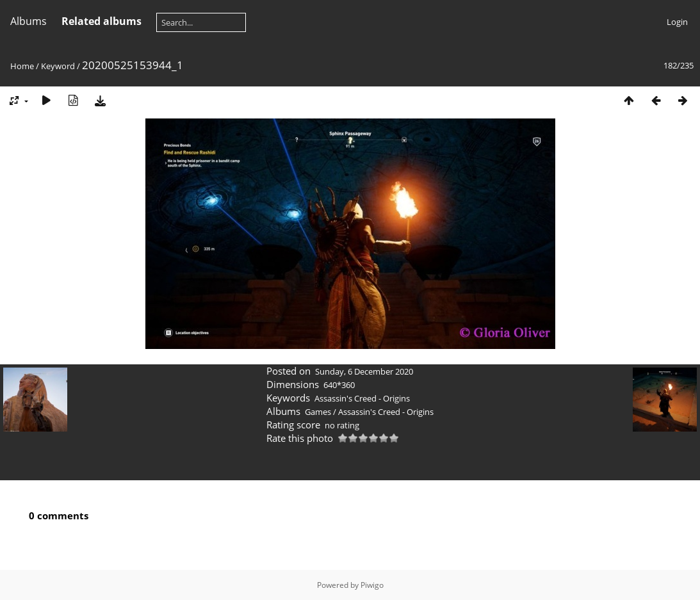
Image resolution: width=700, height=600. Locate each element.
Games (318, 412)
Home (22, 66)
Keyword (58, 66)
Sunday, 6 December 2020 (364, 371)
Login (677, 22)
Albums (28, 21)
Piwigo (372, 585)
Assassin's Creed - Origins (362, 398)
